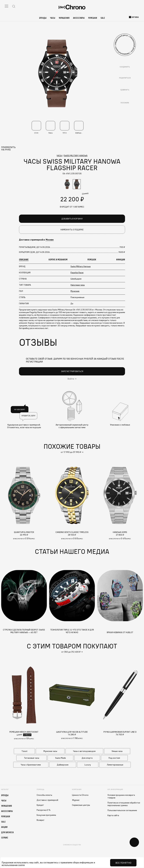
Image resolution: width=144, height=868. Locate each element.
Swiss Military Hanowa (81, 266)
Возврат (41, 820)
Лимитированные (115, 765)
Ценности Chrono (80, 795)
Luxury (88, 765)
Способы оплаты (44, 795)
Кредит (40, 805)
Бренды (43, 18)
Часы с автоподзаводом (84, 751)
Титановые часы (32, 758)
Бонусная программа (46, 815)
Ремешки (93, 18)
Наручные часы (78, 285)
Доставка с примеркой (47, 800)
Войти (71, 379)
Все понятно (123, 863)
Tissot (24, 751)
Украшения (64, 18)
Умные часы (117, 751)
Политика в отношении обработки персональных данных (124, 804)
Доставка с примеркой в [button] (36, 240)
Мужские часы (50, 751)
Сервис (5, 838)
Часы (53, 18)
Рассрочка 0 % (44, 810)
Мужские (75, 291)
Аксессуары (79, 18)
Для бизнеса (7, 832)
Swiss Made (61, 758)
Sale (103, 18)
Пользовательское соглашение (122, 810)
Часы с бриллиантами (31, 765)
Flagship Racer (77, 273)
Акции (4, 827)
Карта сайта (113, 815)
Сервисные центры (81, 805)
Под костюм (114, 758)
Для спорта (87, 758)
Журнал (76, 800)
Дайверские (63, 765)
